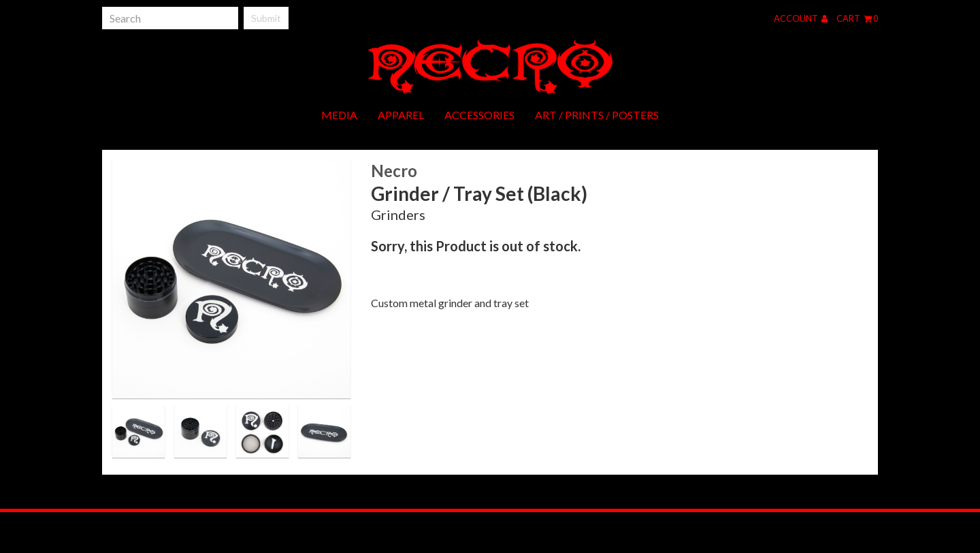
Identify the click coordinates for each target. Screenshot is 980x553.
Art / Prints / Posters (597, 115)
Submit (266, 18)
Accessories (479, 115)
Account (801, 18)
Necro (394, 171)
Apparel (401, 115)
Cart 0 (857, 18)
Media (339, 115)
